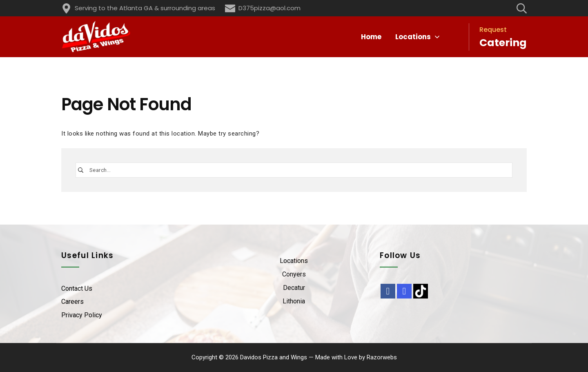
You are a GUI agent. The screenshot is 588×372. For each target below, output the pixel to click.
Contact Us (77, 288)
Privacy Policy (82, 315)
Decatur (294, 288)
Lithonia (294, 301)
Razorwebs (382, 357)
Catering (503, 43)
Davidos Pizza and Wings (274, 357)
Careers (72, 302)
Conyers (294, 274)
